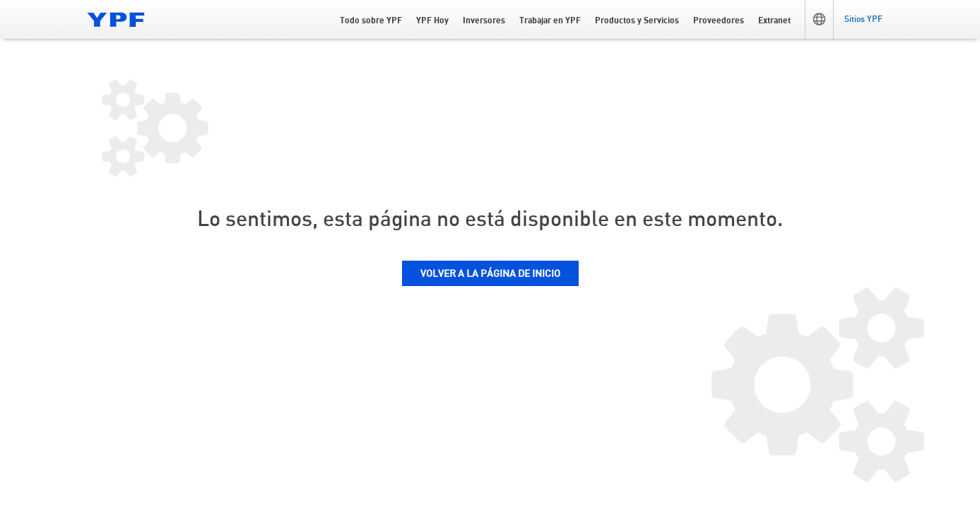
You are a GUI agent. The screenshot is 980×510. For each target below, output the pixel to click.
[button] (819, 19)
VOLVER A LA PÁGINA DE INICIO (490, 274)
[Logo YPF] (116, 19)
